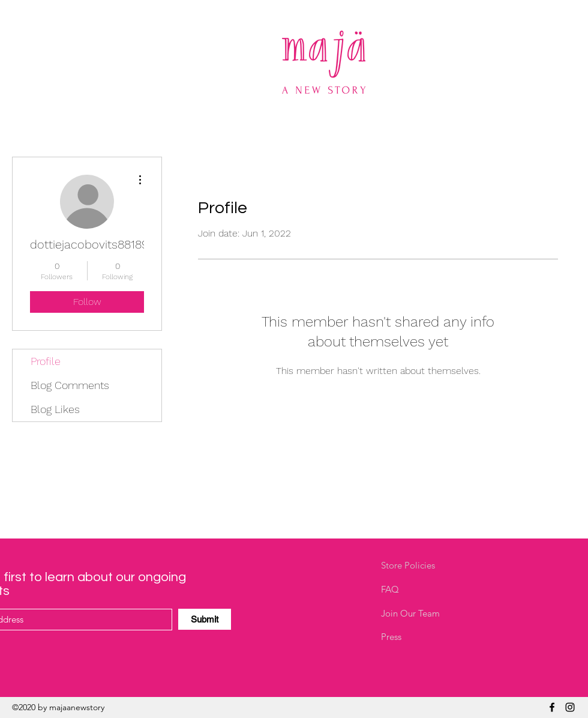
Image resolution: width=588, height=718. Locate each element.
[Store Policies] (424, 566)
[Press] (424, 637)
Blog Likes (55, 409)
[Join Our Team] (424, 614)
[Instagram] (570, 707)
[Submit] (205, 619)
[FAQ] (424, 590)
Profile (46, 361)
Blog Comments (70, 385)
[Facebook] (552, 707)
